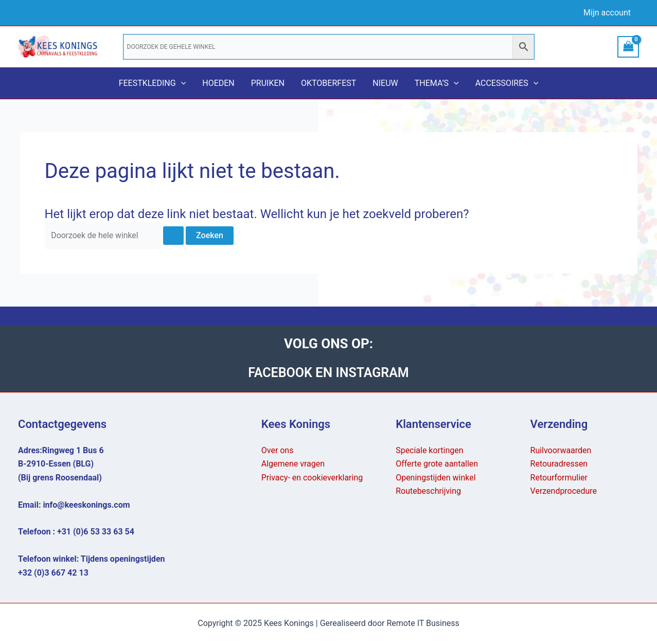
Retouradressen (559, 464)
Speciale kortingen (430, 450)
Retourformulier (559, 478)
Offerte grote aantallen (437, 464)
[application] (181, 83)
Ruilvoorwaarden (561, 450)
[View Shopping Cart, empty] (628, 47)
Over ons (278, 450)
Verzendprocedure (564, 491)
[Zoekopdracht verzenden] (174, 236)
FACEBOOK (280, 372)
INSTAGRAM (374, 372)
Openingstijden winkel (436, 478)
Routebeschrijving (428, 491)
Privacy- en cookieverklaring (312, 478)
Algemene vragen (293, 464)
